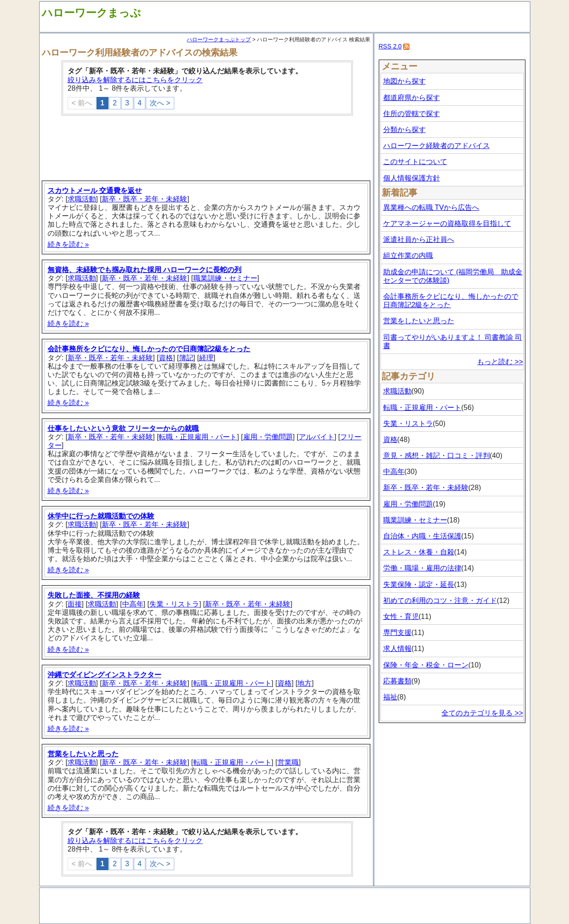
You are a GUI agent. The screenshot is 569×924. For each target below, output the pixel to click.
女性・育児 (401, 617)
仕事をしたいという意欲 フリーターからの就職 (123, 428)
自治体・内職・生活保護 (422, 536)
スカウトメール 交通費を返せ (95, 191)
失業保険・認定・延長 (419, 585)
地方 (305, 683)
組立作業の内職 (408, 255)
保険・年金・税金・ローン (426, 665)
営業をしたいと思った (83, 754)
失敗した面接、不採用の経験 (94, 595)
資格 (166, 358)
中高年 (133, 604)
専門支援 (397, 633)
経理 (206, 358)
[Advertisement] (207, 149)
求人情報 (397, 649)
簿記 (186, 358)
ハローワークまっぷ (91, 13)
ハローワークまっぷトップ (219, 40)
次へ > (160, 103)
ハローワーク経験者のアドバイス (437, 146)
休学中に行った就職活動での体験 (101, 516)
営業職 (288, 762)
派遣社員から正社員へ (419, 239)
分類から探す (405, 130)
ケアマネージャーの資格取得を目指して (447, 223)
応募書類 (397, 681)
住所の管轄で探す (412, 114)
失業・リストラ (174, 604)
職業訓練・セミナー (225, 278)
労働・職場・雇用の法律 (422, 568)
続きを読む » (68, 244)
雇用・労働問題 (268, 437)
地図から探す (405, 81)
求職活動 (82, 199)
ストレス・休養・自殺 (419, 552)
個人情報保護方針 (412, 178)
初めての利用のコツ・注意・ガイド (440, 601)
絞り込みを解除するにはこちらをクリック (135, 80)
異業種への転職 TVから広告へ (431, 207)
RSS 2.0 (390, 46)
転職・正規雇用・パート (198, 437)
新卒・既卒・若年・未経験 (144, 199)
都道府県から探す (412, 98)
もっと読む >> (500, 362)
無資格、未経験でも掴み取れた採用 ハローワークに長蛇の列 (144, 270)
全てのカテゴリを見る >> (482, 713)
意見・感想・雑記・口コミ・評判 (437, 456)
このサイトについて (415, 162)
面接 (75, 604)
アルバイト (317, 437)
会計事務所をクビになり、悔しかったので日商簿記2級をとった (149, 349)
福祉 (390, 697)
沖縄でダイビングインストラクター (104, 675)
